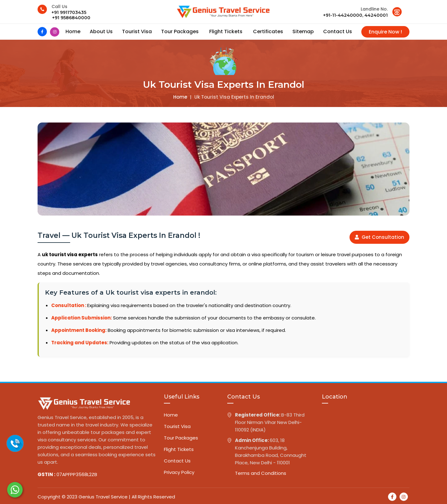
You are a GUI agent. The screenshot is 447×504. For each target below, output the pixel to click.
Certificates (268, 31)
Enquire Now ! (385, 32)
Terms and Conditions (261, 473)
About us (101, 31)
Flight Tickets (226, 31)
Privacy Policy (179, 472)
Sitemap (303, 31)
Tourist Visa (137, 31)
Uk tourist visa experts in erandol (234, 97)
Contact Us (177, 461)
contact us (338, 31)
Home (73, 31)
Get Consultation (379, 237)
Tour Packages (181, 31)
